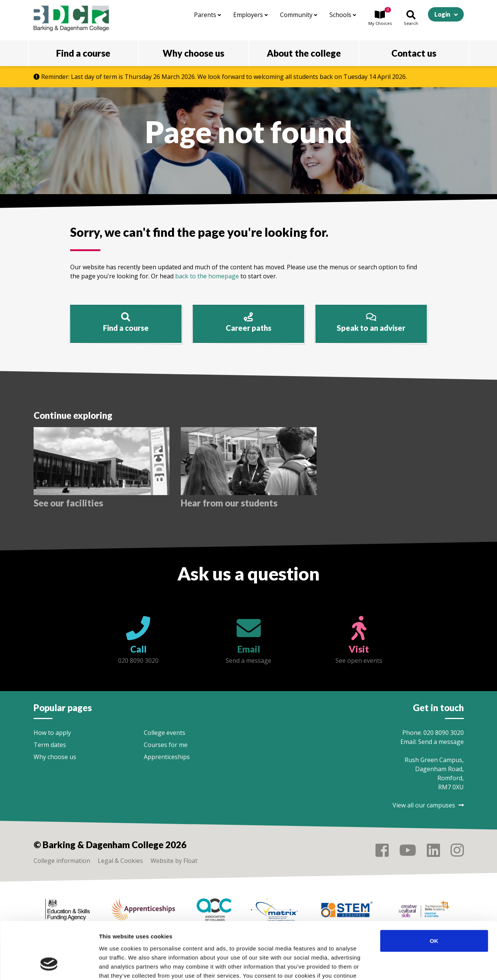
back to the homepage (207, 276)
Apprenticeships (167, 757)
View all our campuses (428, 805)
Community (299, 15)
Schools (343, 15)
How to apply (52, 733)
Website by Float (174, 861)
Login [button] (442, 14)
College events (165, 733)
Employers (251, 15)
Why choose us (55, 757)
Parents (208, 15)
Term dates (50, 745)
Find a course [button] (83, 53)
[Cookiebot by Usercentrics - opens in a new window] (49, 965)
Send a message (441, 742)
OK (434, 891)
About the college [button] (304, 53)
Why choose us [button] (193, 53)
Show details (396, 965)
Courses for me (166, 745)
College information (62, 861)
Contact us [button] (414, 53)
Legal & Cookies (120, 861)
